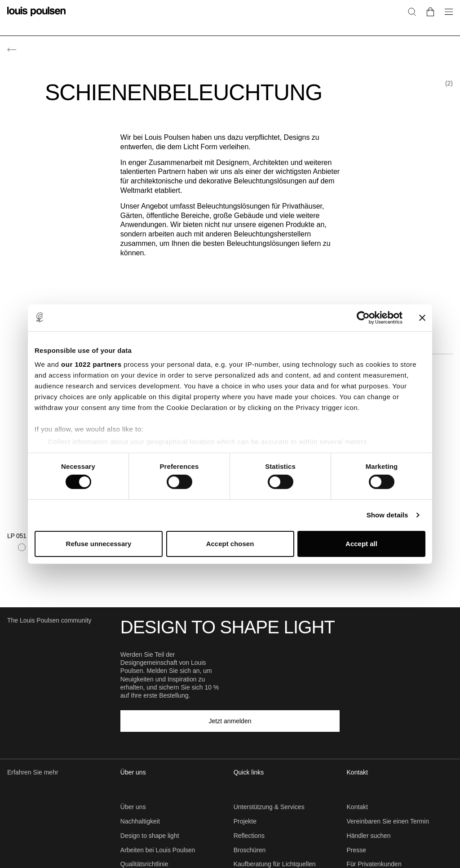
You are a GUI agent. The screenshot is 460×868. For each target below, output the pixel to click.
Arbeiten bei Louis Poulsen (158, 850)
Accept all (361, 544)
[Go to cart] (430, 11)
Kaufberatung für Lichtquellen (275, 864)
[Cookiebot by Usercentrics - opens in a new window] (363, 317)
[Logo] (36, 17)
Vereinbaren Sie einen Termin (388, 821)
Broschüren (250, 850)
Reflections (249, 836)
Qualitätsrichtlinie (144, 864)
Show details (387, 515)
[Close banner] (422, 317)
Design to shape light (150, 836)
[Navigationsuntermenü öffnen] (446, 17)
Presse (357, 850)
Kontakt (357, 807)
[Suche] (412, 11)
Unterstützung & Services (269, 807)
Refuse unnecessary (99, 544)
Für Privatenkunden (374, 864)
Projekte (245, 821)
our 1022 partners (91, 364)
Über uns (133, 807)
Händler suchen (369, 836)
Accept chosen (230, 544)
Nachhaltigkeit (140, 821)
